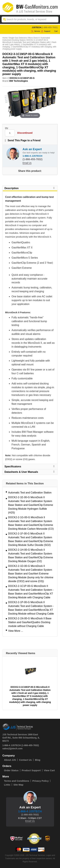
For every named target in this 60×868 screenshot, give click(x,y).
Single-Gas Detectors (18, 38)
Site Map (18, 785)
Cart (54, 31)
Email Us (27, 163)
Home (5, 38)
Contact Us (25, 760)
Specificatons (30, 466)
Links (7, 785)
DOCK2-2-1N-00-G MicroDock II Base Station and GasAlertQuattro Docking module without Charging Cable (30, 622)
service (36, 31)
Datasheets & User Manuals (30, 472)
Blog (38, 760)
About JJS (10, 760)
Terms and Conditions (17, 781)
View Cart (49, 770)
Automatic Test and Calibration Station (30, 493)
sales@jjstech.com (12, 748)
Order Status (11, 770)
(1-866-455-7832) (50, 27)
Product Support (31, 770)
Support (46, 31)
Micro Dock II (34, 38)
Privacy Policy (40, 781)
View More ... (16, 631)
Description (30, 188)
